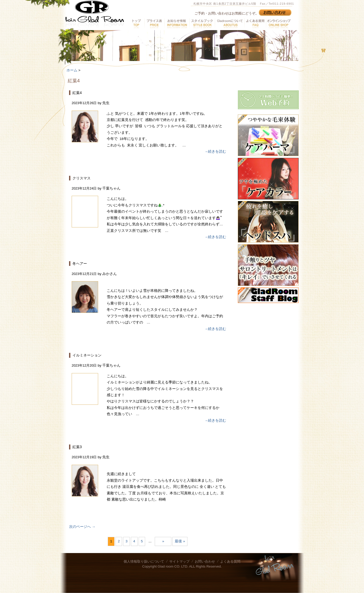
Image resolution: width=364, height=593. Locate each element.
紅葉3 (77, 447)
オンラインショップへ (278, 24)
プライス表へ (154, 24)
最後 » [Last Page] (180, 541)
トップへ (137, 24)
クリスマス (82, 178)
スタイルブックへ (202, 24)
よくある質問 (230, 561)
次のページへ (82, 527)
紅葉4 (77, 93)
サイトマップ (179, 561)
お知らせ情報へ (177, 24)
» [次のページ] (163, 541)
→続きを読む (215, 151)
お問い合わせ (205, 561)
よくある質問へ (255, 24)
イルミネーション (87, 355)
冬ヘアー (80, 264)
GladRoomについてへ (230, 24)
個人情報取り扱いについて (144, 561)
